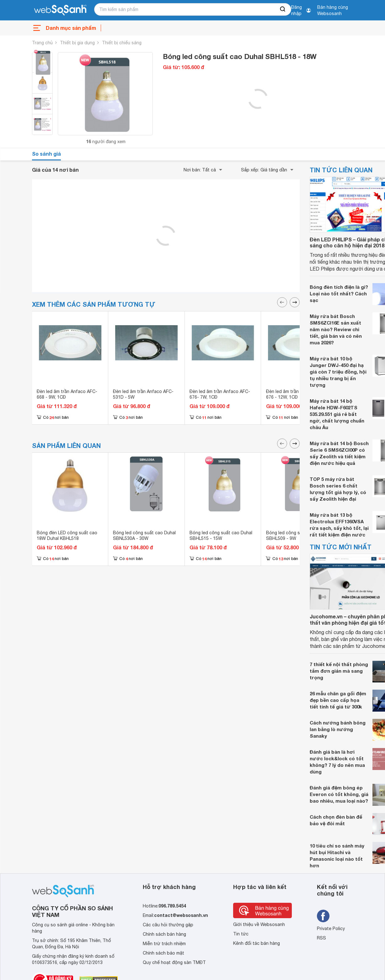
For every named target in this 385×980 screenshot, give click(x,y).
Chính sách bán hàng (164, 934)
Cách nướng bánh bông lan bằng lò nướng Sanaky (338, 729)
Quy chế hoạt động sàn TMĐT (174, 962)
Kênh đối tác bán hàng (257, 943)
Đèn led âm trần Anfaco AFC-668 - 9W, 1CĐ (67, 394)
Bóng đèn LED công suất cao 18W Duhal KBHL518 (67, 536)
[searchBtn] (283, 9)
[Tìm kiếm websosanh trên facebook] (323, 916)
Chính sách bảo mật (163, 953)
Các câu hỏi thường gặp (168, 925)
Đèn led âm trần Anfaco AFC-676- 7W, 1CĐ (220, 394)
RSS (321, 938)
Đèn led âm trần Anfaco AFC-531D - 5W (143, 394)
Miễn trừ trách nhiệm (164, 944)
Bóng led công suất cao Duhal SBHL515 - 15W (221, 536)
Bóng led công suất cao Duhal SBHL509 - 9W (297, 536)
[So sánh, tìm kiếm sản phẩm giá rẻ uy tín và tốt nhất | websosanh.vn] (60, 10)
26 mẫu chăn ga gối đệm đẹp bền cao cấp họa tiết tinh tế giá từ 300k (338, 700)
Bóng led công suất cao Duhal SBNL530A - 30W (144, 536)
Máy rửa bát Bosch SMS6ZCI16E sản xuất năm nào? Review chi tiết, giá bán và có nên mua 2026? (336, 329)
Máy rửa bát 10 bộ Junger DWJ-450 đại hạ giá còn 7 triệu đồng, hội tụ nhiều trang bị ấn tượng (338, 372)
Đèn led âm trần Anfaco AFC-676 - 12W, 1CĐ (296, 394)
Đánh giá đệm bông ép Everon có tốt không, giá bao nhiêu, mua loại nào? (339, 794)
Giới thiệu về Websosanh (259, 924)
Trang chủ (42, 43)
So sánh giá (46, 154)
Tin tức (241, 934)
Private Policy (331, 929)
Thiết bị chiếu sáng (122, 43)
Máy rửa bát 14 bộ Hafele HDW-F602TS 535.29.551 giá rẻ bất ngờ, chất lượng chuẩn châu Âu (337, 414)
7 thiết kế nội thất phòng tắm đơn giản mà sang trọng (339, 671)
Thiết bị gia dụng (77, 43)
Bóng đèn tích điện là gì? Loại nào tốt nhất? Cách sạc (339, 293)
